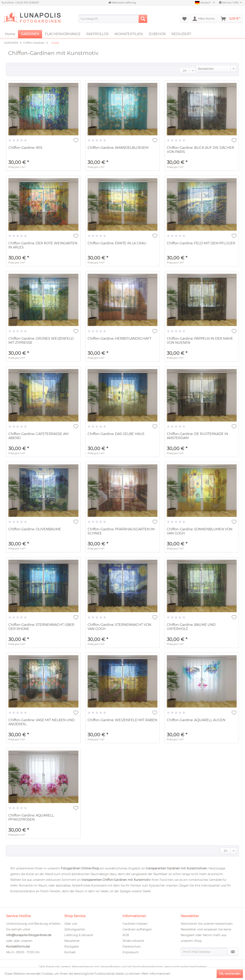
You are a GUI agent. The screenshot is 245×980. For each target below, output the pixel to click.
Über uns (71, 924)
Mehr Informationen (156, 974)
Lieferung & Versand (79, 935)
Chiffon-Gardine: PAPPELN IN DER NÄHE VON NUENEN (200, 341)
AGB (126, 935)
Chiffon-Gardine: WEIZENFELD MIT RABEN (122, 720)
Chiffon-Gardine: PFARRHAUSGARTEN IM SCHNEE (121, 531)
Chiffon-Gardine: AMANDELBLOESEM (118, 148)
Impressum (131, 952)
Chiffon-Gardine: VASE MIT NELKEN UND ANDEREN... (41, 722)
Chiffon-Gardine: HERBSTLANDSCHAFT (119, 339)
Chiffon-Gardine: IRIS (25, 148)
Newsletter (72, 941)
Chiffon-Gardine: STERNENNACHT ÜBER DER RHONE (41, 627)
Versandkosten (110, 967)
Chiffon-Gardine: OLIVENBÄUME (35, 529)
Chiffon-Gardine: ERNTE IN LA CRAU (117, 243)
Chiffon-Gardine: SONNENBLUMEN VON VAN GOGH (200, 531)
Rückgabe (71, 947)
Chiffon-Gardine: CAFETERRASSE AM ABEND (38, 436)
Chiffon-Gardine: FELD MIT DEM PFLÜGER (201, 243)
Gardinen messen (135, 924)
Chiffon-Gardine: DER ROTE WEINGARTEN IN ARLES (43, 245)
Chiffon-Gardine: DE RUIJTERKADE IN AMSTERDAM (197, 436)
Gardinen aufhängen (137, 929)
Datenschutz (132, 947)
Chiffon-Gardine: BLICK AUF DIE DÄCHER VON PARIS (200, 150)
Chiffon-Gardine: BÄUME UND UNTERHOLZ (191, 627)
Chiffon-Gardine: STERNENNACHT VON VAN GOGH (119, 627)
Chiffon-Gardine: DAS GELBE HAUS (116, 434)
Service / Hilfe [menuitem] (229, 3)
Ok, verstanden (230, 974)
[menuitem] (113, 19)
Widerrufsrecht (133, 941)
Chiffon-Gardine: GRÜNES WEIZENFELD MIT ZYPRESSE (41, 341)
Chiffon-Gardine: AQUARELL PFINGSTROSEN (31, 817)
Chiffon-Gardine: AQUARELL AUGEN (196, 720)
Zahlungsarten (75, 929)
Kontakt (70, 952)
